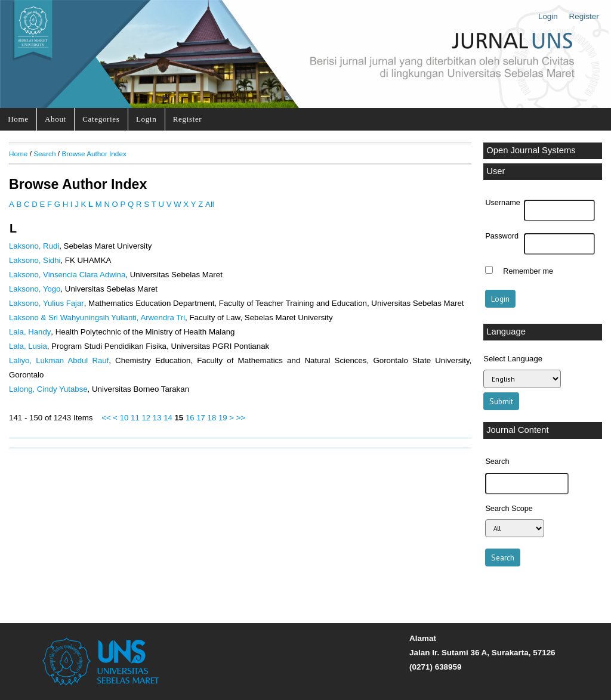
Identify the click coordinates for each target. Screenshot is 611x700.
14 (168, 418)
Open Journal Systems (531, 150)
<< (106, 418)
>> (241, 418)
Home (18, 119)
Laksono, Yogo (35, 289)
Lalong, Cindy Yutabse (48, 389)
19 (223, 418)
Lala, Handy (30, 332)
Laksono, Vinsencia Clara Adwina (67, 275)
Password (502, 236)
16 (190, 418)
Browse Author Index (94, 154)
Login (548, 16)
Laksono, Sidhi (35, 260)
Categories (101, 119)
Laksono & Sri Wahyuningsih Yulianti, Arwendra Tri (97, 318)
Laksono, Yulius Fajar (47, 303)
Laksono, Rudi (34, 246)
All (210, 204)
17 (201, 418)
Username (502, 203)
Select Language (513, 359)
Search (44, 154)
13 (157, 418)
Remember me (528, 271)
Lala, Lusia (28, 346)
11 (135, 418)
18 (212, 418)
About (55, 119)
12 (146, 418)
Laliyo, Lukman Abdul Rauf (59, 360)
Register (584, 16)
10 (124, 418)
